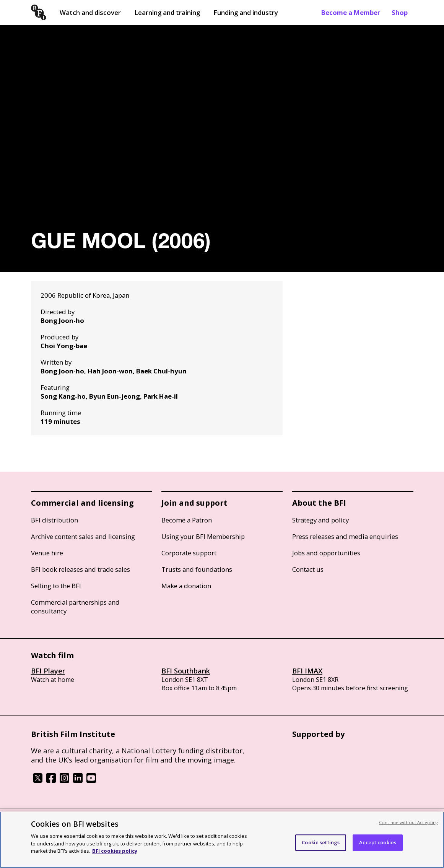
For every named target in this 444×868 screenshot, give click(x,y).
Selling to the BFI (56, 586)
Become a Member (351, 12)
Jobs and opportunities (326, 553)
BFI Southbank (186, 671)
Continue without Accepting (408, 822)
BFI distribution (54, 520)
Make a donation (186, 586)
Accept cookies (378, 842)
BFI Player (48, 671)
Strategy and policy (320, 520)
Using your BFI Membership (203, 536)
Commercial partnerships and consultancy (75, 607)
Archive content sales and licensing (83, 536)
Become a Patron (187, 520)
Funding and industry (246, 12)
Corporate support (189, 553)
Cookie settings (321, 842)
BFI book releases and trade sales (81, 569)
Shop (400, 12)
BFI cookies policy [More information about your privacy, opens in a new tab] (115, 851)
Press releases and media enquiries (345, 536)
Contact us (308, 569)
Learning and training (167, 12)
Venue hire (47, 553)
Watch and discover (90, 12)
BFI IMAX (307, 671)
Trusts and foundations (197, 569)
